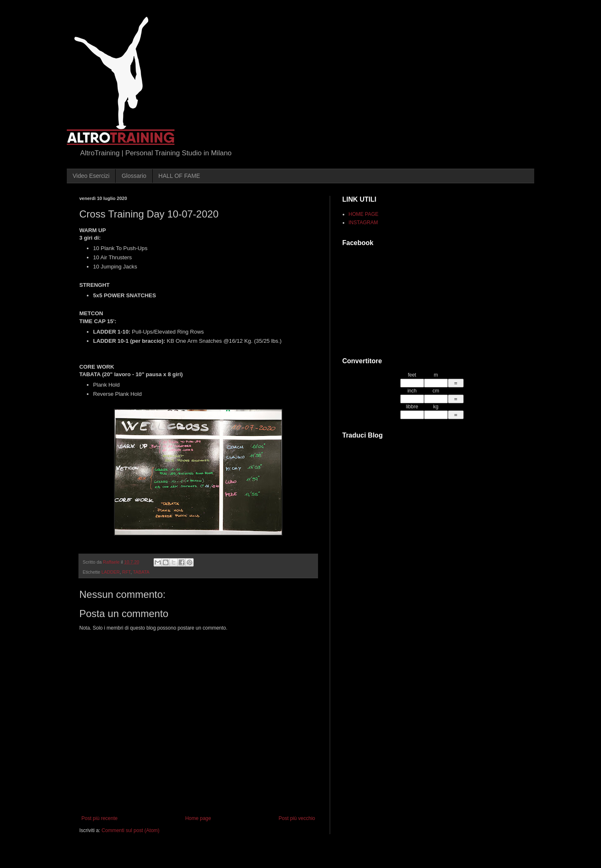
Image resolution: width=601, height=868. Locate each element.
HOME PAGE (364, 214)
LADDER (111, 572)
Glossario (134, 176)
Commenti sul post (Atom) (130, 830)
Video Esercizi (91, 176)
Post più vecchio (297, 818)
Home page (198, 818)
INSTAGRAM (363, 223)
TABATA (141, 572)
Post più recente (100, 818)
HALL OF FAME (179, 176)
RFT (126, 572)
